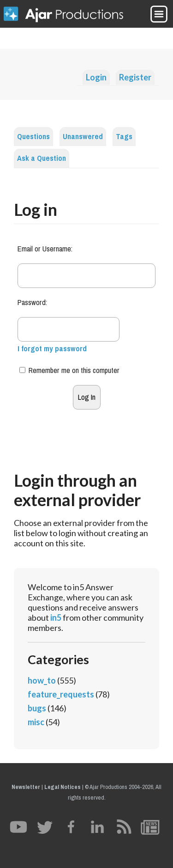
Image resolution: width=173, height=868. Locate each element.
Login (96, 77)
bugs (37, 708)
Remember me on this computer (69, 370)
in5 (56, 617)
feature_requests (61, 694)
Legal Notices (63, 787)
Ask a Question (42, 158)
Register (135, 77)
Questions (33, 137)
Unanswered (83, 137)
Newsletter (26, 787)
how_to (42, 680)
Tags (124, 137)
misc (36, 722)
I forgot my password (52, 349)
